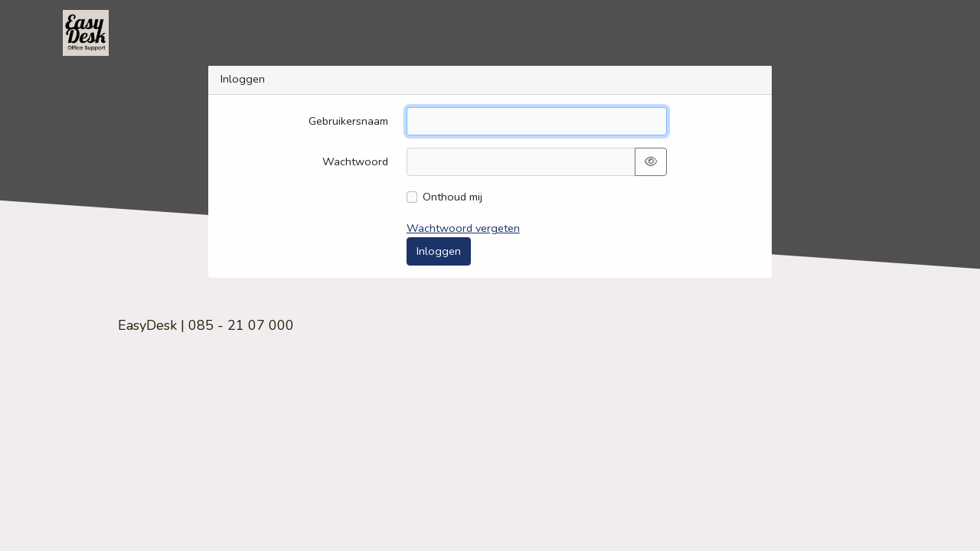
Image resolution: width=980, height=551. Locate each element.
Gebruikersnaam (348, 121)
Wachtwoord (355, 161)
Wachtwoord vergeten (463, 228)
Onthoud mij (452, 197)
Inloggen (439, 251)
